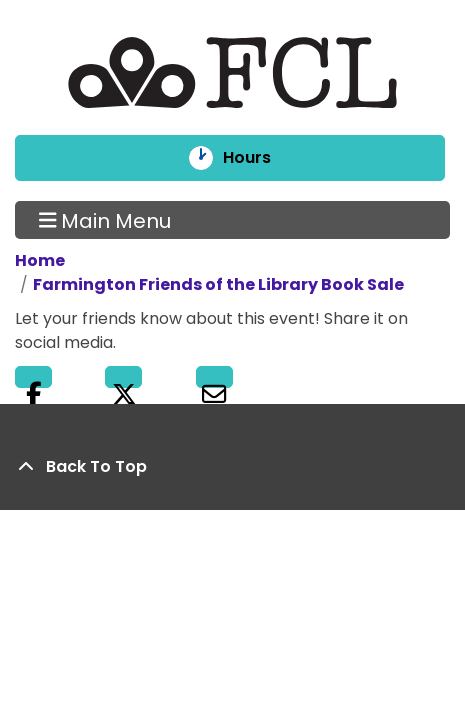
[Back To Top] (232, 467)
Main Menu (105, 220)
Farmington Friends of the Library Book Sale (218, 284)
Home (40, 260)
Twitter (123, 377)
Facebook (33, 377)
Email (214, 377)
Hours (260, 158)
